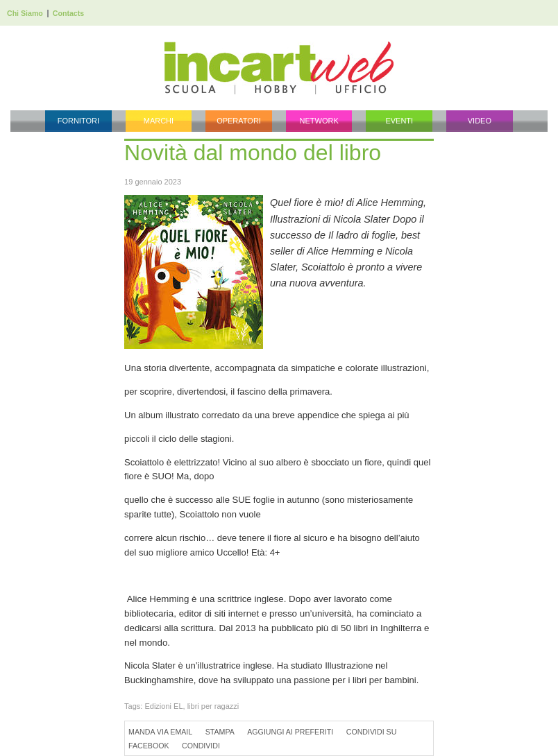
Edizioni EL (163, 706)
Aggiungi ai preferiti (290, 732)
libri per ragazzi (213, 706)
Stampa (220, 732)
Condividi (201, 746)
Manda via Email (160, 732)
